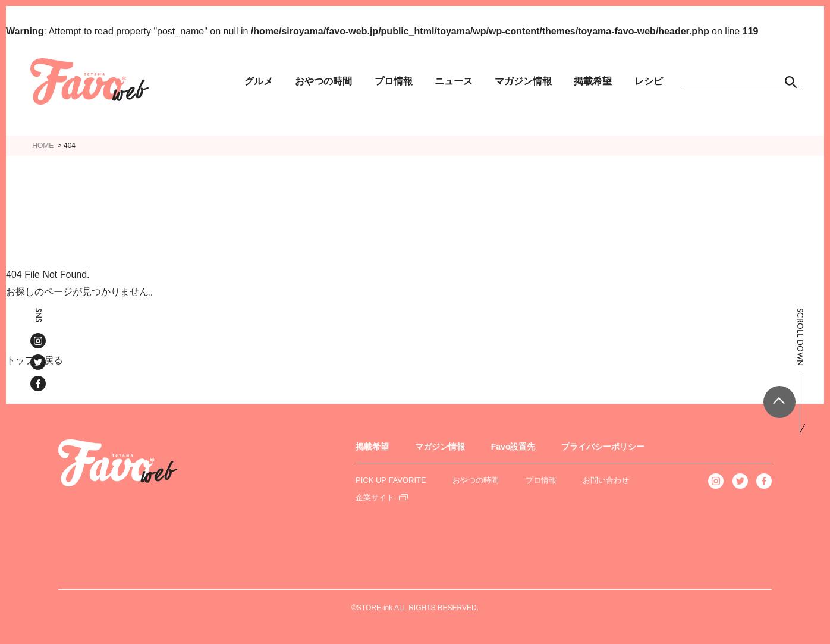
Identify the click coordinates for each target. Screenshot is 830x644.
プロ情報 (394, 81)
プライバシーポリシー (603, 447)
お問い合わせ (606, 480)
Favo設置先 (513, 447)
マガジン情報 (523, 81)
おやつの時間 (323, 81)
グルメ (259, 81)
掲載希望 (593, 81)
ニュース (454, 81)
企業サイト (375, 497)
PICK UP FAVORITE (391, 480)
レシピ (649, 81)
